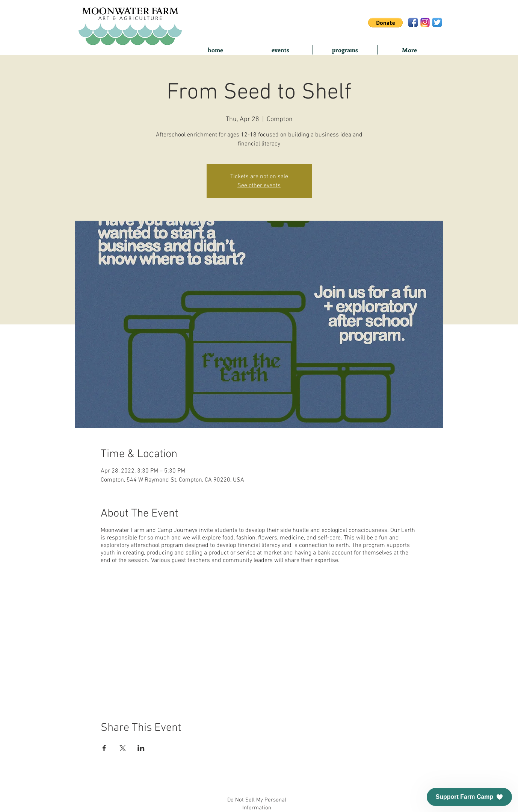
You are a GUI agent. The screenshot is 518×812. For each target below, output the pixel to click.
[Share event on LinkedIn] (141, 748)
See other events (259, 186)
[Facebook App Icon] (413, 22)
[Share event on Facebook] (104, 748)
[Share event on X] (123, 748)
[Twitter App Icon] (437, 22)
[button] (385, 23)
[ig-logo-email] (425, 22)
